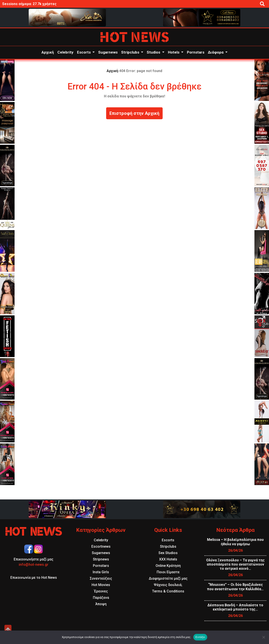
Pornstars (196, 52)
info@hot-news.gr (34, 565)
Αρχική (48, 52)
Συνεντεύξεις (101, 578)
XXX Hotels (168, 559)
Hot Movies (101, 585)
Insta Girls (101, 572)
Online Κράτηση (168, 566)
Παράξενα (101, 598)
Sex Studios (168, 553)
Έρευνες (101, 591)
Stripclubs (131, 52)
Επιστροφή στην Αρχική (134, 113)
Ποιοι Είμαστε (168, 572)
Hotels (174, 52)
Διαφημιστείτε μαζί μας (168, 578)
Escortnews (101, 546)
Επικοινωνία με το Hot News (34, 578)
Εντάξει (200, 637)
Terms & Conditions (168, 591)
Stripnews (101, 559)
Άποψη (101, 604)
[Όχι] (263, 637)
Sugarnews (108, 52)
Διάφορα (216, 52)
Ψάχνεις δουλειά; (168, 585)
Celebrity (65, 52)
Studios (154, 52)
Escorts (84, 52)
